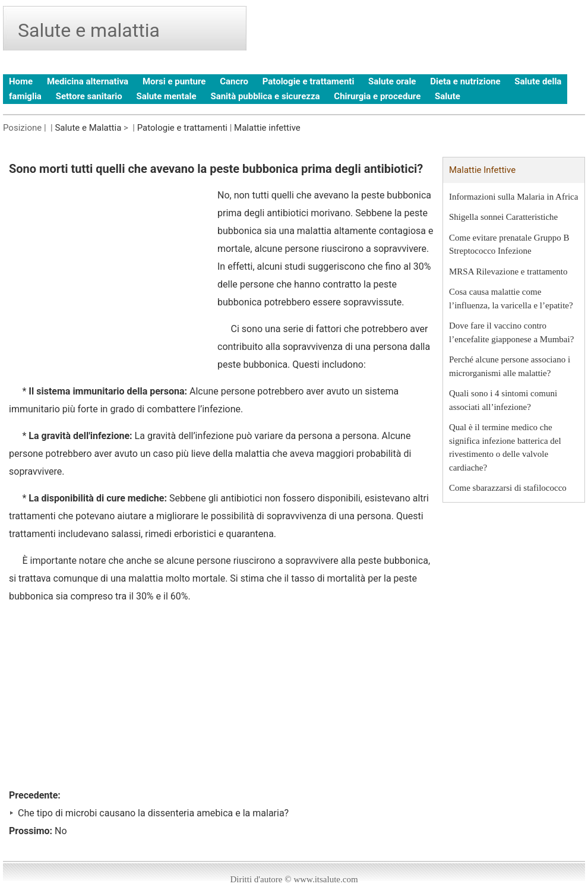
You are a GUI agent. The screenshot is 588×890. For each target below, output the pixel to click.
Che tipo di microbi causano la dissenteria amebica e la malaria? (153, 813)
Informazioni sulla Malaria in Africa (513, 197)
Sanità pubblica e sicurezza (265, 96)
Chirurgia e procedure (377, 96)
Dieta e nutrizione (465, 81)
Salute (448, 96)
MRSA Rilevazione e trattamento (508, 272)
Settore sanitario (89, 96)
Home (21, 81)
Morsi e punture (174, 81)
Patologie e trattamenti (309, 81)
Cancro (234, 81)
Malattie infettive (267, 128)
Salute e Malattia (88, 128)
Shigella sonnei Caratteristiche (503, 217)
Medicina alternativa (88, 81)
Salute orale (392, 81)
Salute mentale (166, 96)
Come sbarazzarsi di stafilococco (508, 488)
